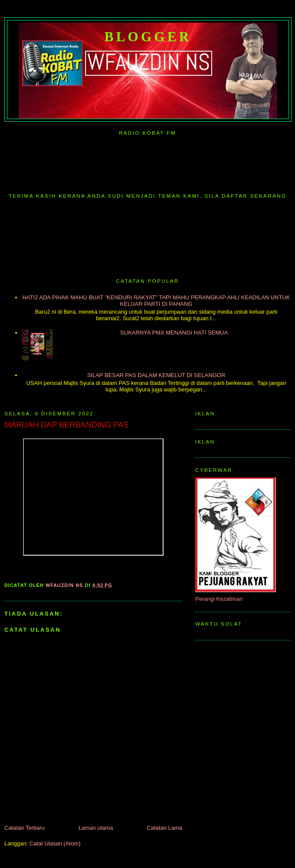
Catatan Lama (164, 828)
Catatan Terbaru (25, 828)
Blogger (148, 37)
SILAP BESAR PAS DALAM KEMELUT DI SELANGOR (156, 375)
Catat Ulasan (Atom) (55, 843)
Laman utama (96, 828)
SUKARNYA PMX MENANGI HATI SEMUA (174, 333)
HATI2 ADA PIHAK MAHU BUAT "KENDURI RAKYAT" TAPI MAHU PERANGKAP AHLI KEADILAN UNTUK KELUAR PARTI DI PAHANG (156, 301)
